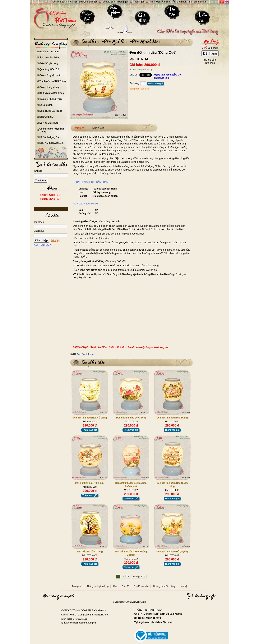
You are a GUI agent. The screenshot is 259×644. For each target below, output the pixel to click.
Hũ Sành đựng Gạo (50, 137)
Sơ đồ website (141, 586)
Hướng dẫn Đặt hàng (164, 586)
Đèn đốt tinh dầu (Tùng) (90, 552)
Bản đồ (126, 586)
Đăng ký (55, 240)
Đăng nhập (42, 240)
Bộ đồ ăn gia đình (49, 52)
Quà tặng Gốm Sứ (49, 69)
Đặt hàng (210, 53)
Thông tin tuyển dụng (98, 586)
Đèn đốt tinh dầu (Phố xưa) (90, 483)
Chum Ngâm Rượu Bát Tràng (52, 130)
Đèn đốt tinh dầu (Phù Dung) (172, 418)
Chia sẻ (134, 75)
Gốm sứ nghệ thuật (50, 75)
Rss (115, 586)
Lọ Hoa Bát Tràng (49, 123)
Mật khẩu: (39, 231)
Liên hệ (183, 586)
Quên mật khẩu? (42, 245)
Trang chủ (77, 586)
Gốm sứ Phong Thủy (51, 99)
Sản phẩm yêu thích (140, 89)
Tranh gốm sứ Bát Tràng (53, 81)
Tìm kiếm (41, 180)
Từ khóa (38, 171)
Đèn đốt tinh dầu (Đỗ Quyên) (172, 552)
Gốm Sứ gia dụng (49, 63)
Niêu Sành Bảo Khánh (52, 143)
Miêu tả (80, 128)
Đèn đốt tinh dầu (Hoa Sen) (131, 418)
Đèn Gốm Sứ (46, 117)
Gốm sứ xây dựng (49, 87)
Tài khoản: (39, 222)
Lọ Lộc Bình (46, 105)
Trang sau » (139, 577)
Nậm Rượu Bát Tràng (51, 111)
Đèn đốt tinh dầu (86, 354)
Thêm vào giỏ (155, 84)
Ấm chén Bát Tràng (50, 57)
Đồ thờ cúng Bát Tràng (52, 93)
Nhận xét (98, 128)
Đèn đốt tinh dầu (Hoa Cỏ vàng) (90, 418)
